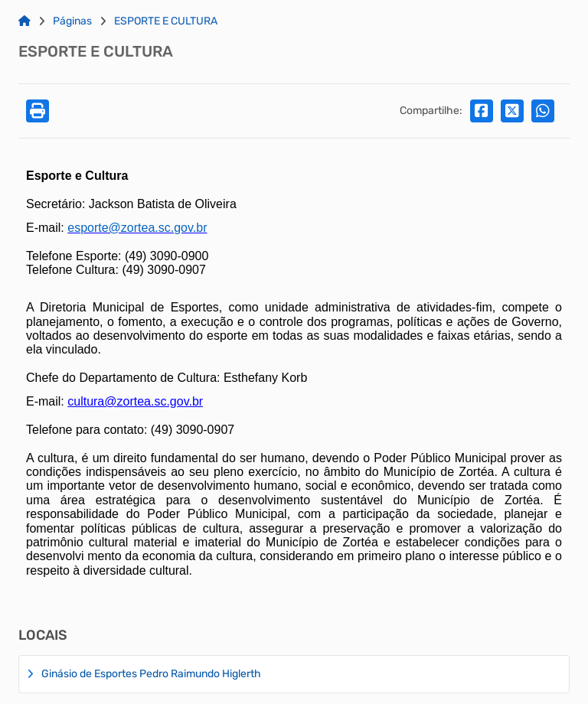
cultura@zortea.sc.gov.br (135, 401)
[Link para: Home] (24, 21)
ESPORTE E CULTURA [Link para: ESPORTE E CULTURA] (166, 21)
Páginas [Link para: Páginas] (72, 21)
